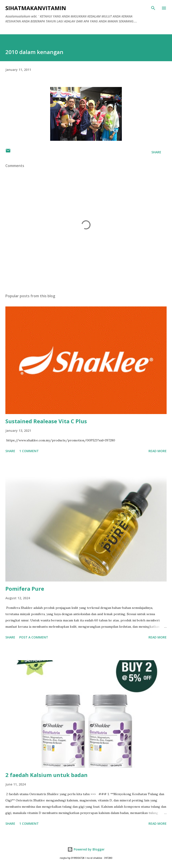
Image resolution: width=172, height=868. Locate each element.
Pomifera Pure (25, 589)
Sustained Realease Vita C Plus (46, 421)
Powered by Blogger (86, 849)
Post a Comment (34, 637)
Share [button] (156, 152)
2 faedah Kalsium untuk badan (46, 775)
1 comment (29, 451)
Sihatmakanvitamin (36, 8)
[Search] (153, 8)
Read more (158, 451)
